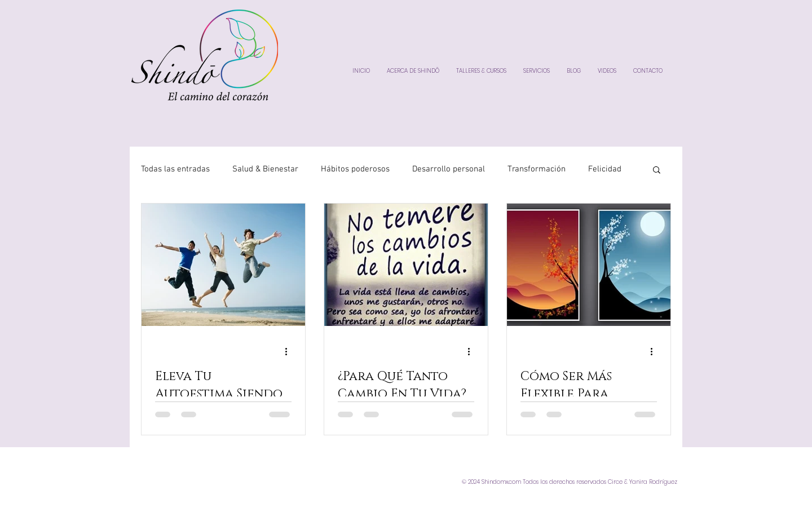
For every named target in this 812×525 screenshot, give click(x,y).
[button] (657, 171)
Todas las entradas (175, 169)
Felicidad (605, 169)
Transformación (537, 169)
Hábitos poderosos (355, 169)
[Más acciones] (290, 351)
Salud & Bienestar (265, 169)
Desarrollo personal (449, 169)
